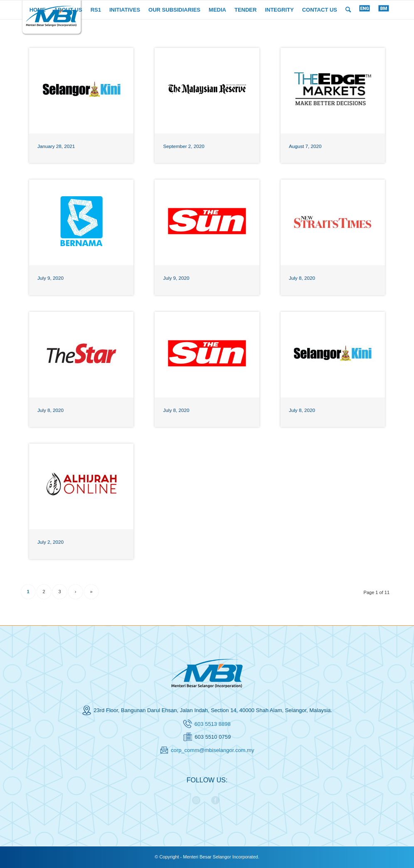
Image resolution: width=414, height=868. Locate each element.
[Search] (348, 10)
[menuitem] (38, 10)
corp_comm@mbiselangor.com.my (212, 750)
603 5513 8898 (213, 724)
